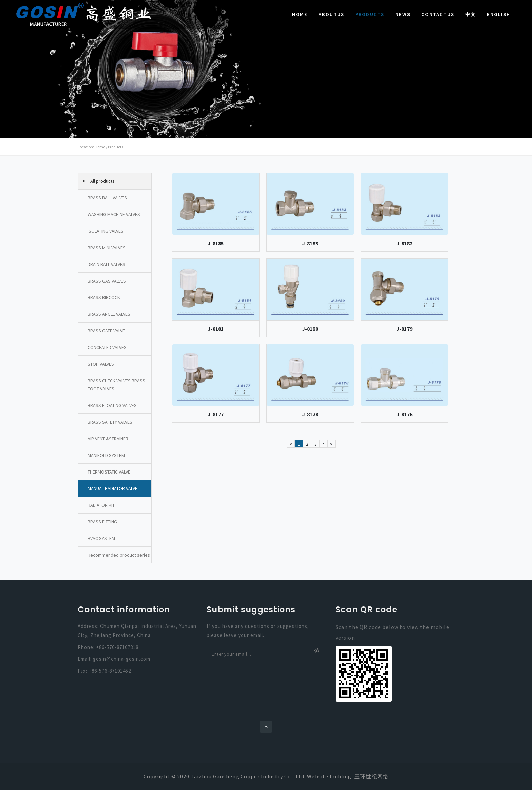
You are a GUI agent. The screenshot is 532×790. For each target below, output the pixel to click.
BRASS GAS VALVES (107, 281)
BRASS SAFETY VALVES (110, 422)
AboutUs (331, 14)
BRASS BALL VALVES (107, 198)
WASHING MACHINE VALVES (114, 214)
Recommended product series (119, 555)
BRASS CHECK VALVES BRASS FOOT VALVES (116, 385)
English (499, 14)
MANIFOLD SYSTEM (106, 455)
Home (300, 14)
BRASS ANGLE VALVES (109, 314)
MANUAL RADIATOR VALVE (112, 488)
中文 (471, 14)
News (403, 14)
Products (370, 14)
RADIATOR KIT (101, 505)
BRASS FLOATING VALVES (112, 405)
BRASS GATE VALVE (106, 331)
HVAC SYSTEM (101, 538)
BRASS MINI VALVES (107, 248)
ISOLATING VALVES (106, 231)
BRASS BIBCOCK (104, 297)
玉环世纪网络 (372, 776)
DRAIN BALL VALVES (106, 264)
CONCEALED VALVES (107, 347)
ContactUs (438, 14)
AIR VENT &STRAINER (108, 439)
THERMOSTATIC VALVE (109, 472)
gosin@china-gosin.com (122, 659)
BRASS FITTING (102, 522)
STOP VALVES (101, 364)
